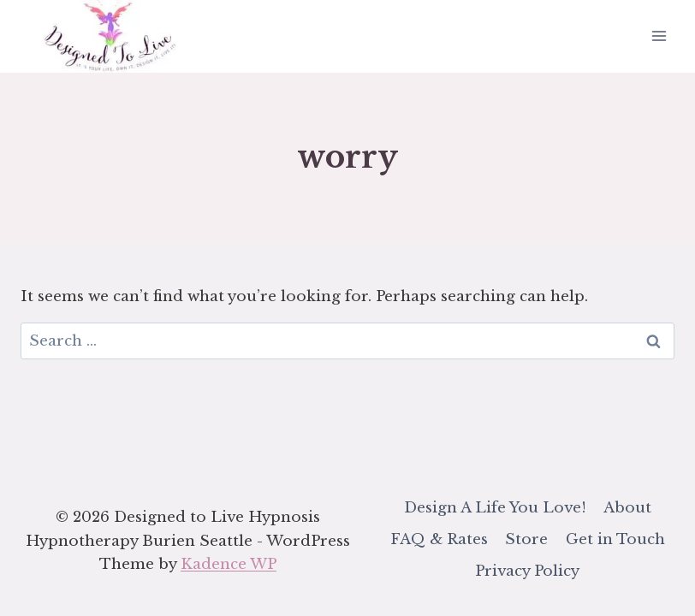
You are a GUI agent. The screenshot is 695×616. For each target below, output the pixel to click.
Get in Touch (615, 539)
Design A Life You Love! (495, 508)
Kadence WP (229, 564)
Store (526, 539)
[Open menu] (659, 36)
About (627, 508)
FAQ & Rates (439, 539)
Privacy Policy (527, 571)
